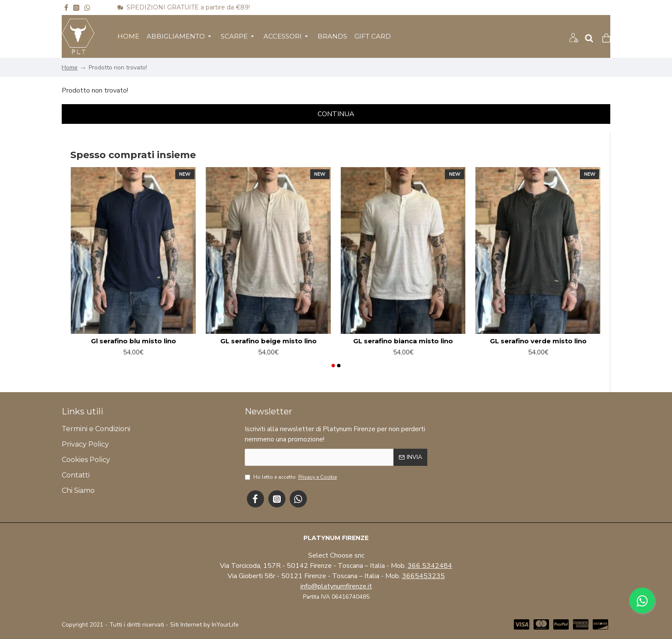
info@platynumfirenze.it (336, 586)
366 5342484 (430, 566)
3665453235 (423, 576)
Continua (336, 114)
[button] (333, 366)
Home (70, 67)
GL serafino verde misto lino (538, 341)
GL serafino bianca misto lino (403, 341)
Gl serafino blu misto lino (133, 341)
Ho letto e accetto (291, 477)
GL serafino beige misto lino (268, 341)
